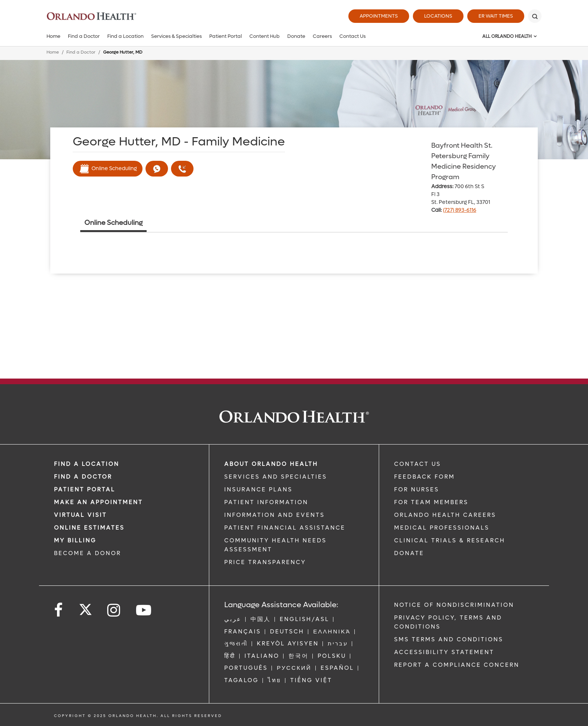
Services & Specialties (176, 36)
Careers (322, 36)
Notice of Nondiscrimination (454, 605)
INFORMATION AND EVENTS (274, 515)
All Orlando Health (507, 36)
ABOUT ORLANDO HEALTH (271, 464)
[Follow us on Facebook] (59, 610)
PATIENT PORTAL (85, 489)
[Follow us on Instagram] (114, 610)
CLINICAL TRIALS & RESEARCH (450, 540)
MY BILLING (75, 540)
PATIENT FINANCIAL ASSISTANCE (285, 528)
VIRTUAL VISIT (80, 515)
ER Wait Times (496, 16)
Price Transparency (265, 562)
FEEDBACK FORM (424, 477)
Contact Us (352, 36)
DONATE (409, 553)
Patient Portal (226, 36)
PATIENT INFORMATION (266, 502)
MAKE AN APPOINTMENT (98, 502)
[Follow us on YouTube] (144, 610)
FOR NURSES (417, 489)
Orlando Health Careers (445, 515)
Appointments (379, 16)
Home (53, 36)
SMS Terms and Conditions (449, 639)
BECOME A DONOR (88, 553)
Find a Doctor (84, 36)
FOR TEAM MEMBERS (431, 502)
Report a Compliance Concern (457, 665)
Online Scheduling (108, 169)
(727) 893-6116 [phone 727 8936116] (460, 210)
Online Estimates (89, 528)
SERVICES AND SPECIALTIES (276, 477)
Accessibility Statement (444, 652)
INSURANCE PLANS (258, 489)
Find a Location (125, 36)
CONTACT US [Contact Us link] (418, 464)
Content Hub (265, 36)
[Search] (535, 16)
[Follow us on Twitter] (85, 607)
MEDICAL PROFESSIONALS (442, 528)
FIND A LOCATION (87, 464)
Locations (438, 16)
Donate (296, 36)
